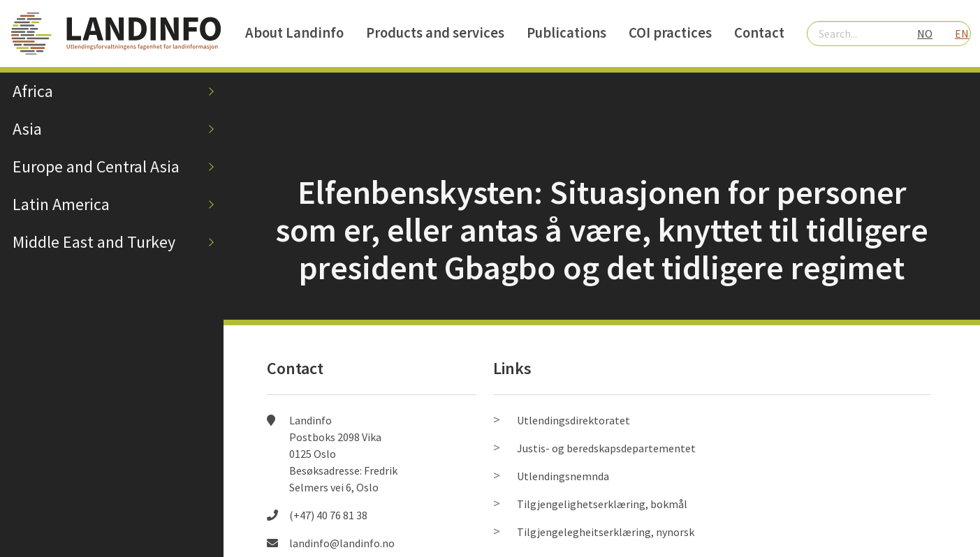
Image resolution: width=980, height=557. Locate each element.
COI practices (670, 33)
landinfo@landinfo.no (342, 543)
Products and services (435, 33)
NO (925, 34)
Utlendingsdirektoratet (573, 420)
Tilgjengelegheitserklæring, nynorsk (606, 532)
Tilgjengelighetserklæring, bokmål (602, 504)
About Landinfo (294, 33)
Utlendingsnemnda (563, 476)
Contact (759, 33)
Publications (566, 33)
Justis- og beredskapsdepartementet (606, 448)
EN (962, 34)
